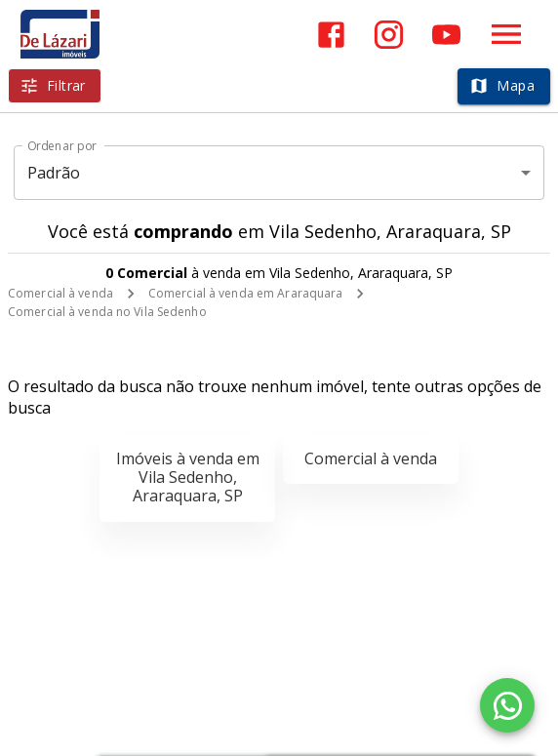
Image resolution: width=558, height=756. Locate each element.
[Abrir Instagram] (389, 35)
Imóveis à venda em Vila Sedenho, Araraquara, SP (188, 477)
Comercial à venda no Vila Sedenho (107, 312)
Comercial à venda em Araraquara (246, 293)
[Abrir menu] (506, 34)
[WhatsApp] (507, 705)
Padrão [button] (54, 173)
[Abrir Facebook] (331, 35)
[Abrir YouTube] (446, 35)
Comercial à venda (60, 293)
